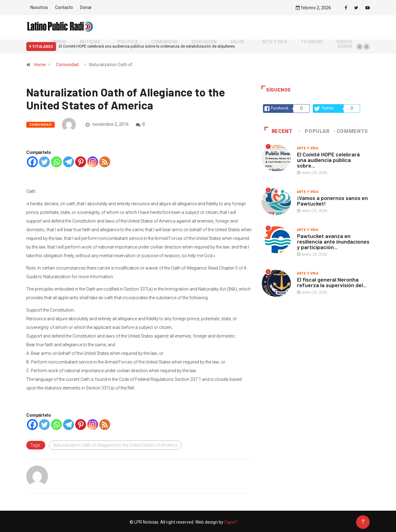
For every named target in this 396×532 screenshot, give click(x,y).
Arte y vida (308, 147)
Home (40, 63)
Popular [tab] (314, 130)
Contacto (64, 7)
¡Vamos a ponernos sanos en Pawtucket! (332, 199)
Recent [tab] (279, 130)
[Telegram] (69, 160)
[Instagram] (93, 160)
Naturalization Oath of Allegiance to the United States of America (115, 444)
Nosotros (39, 7)
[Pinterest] (81, 160)
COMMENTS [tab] (351, 130)
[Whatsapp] (56, 160)
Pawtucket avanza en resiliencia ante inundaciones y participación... (333, 240)
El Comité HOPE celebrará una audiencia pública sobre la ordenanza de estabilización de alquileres (147, 45)
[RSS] (105, 160)
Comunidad (67, 63)
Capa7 (230, 521)
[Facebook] (32, 160)
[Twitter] (44, 160)
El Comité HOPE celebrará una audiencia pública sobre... (328, 158)
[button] (359, 45)
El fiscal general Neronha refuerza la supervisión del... (332, 281)
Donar (86, 7)
